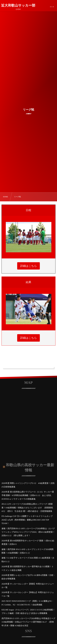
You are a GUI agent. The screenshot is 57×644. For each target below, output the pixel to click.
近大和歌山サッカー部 (18, 5)
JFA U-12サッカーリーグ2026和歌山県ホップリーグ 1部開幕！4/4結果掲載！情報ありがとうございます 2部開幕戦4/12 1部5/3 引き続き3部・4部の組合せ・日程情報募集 (27, 508)
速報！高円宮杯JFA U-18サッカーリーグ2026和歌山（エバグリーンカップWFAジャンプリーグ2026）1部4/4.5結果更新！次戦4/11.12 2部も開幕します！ (28, 532)
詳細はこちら (29, 266)
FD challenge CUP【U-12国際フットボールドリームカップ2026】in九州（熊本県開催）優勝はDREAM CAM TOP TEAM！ (27, 520)
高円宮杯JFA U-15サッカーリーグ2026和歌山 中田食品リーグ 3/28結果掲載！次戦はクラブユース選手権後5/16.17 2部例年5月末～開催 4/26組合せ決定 (28, 622)
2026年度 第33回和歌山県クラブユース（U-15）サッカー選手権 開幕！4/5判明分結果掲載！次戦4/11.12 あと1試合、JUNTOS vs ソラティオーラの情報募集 (28, 495)
